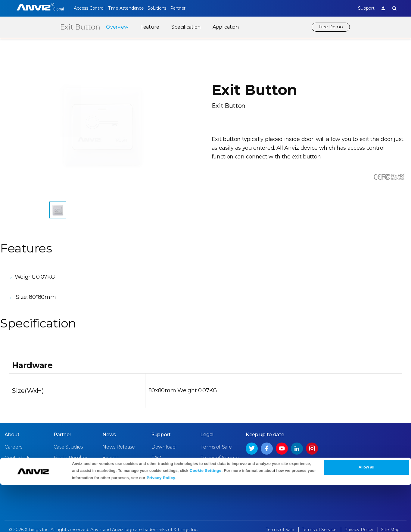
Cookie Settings (206, 518)
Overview (115, 27)
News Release (118, 434)
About (12, 422)
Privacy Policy (161, 525)
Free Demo (330, 27)
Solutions (166, 8)
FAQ (156, 445)
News (109, 422)
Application (224, 27)
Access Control (89, 8)
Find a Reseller (71, 445)
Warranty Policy (170, 456)
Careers (13, 434)
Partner (192, 8)
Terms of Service (219, 445)
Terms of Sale (216, 434)
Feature (148, 27)
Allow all (367, 515)
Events (110, 445)
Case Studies (68, 434)
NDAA (12, 456)
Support (361, 8)
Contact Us (17, 445)
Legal (207, 422)
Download (164, 434)
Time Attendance (131, 8)
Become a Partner (75, 456)
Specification (184, 27)
